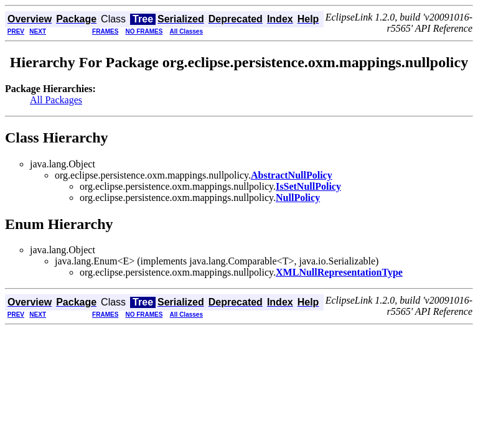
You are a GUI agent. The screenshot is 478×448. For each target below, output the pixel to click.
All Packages (56, 100)
